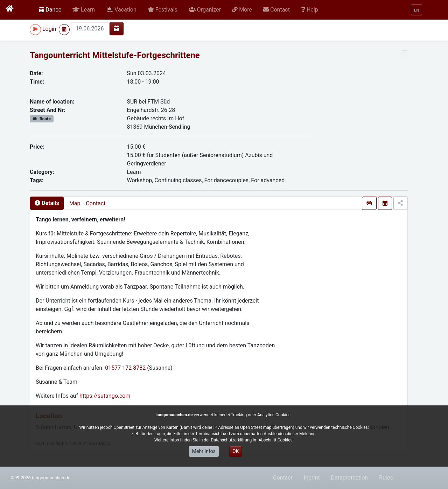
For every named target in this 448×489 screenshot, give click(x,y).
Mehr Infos (204, 451)
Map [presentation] (75, 203)
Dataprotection (349, 478)
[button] (84, 10)
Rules (386, 478)
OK (236, 451)
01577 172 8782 (125, 368)
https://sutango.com (105, 396)
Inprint (312, 478)
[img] (117, 28)
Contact (96, 203)
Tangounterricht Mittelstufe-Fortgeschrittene (115, 55)
